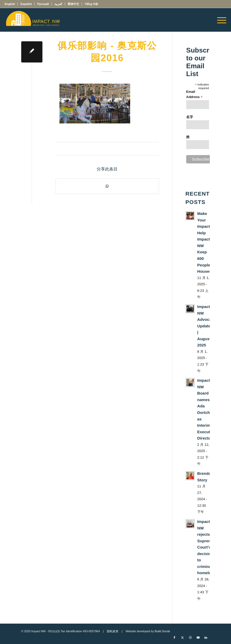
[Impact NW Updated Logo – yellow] (33, 20)
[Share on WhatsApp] (107, 186)
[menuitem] (11, 4)
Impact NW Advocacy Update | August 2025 (207, 326)
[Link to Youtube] (198, 637)
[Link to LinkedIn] (206, 637)
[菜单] (219, 20)
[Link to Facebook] (174, 637)
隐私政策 (113, 631)
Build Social (162, 631)
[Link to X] (182, 637)
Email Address (194, 95)
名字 (190, 117)
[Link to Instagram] (190, 637)
